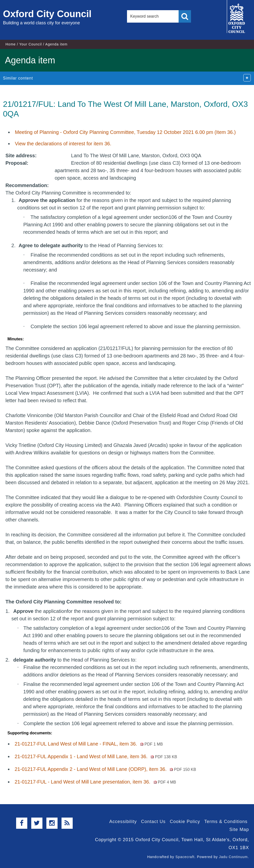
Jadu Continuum (233, 857)
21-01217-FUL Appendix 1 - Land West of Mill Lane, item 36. (96, 756)
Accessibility (123, 822)
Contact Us (153, 822)
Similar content (18, 78)
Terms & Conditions (226, 822)
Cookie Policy (185, 822)
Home (11, 44)
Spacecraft (185, 857)
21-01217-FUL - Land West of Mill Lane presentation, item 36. (95, 782)
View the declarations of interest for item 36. (63, 144)
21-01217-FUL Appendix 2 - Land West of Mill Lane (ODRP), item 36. (105, 769)
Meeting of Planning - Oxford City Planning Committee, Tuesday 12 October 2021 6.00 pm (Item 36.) (125, 132)
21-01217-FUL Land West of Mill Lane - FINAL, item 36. (89, 744)
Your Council (31, 44)
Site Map (239, 829)
